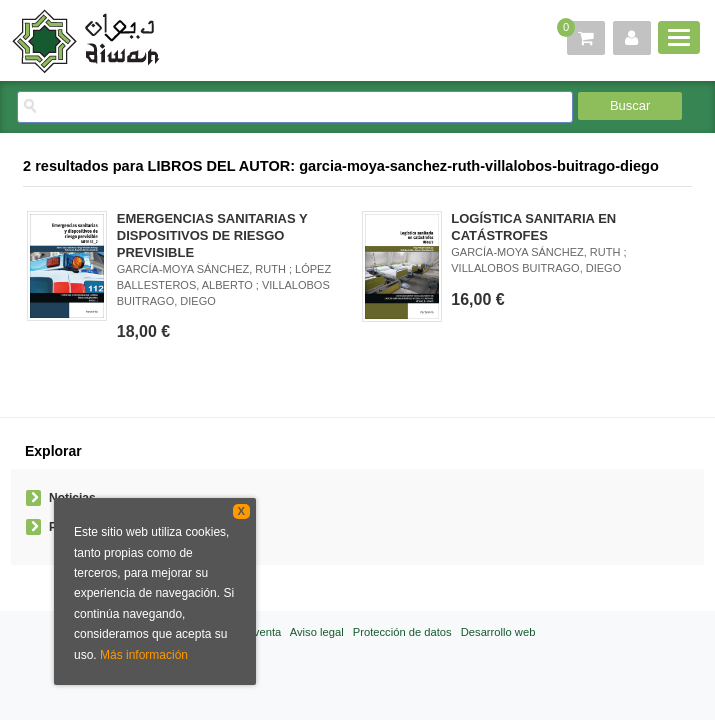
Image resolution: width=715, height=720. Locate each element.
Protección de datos (402, 632)
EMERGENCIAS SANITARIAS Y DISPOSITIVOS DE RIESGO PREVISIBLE (212, 235)
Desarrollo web (498, 632)
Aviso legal (317, 632)
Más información (144, 655)
